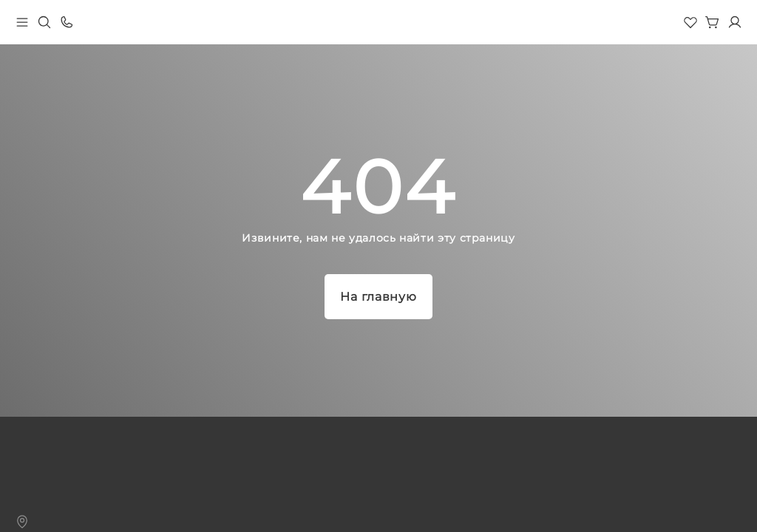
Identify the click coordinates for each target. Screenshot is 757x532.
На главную (378, 297)
